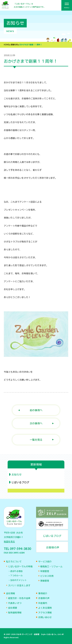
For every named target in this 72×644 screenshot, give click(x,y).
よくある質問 (45, 608)
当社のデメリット (18, 580)
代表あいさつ (15, 603)
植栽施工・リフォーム (51, 567)
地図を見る (9, 542)
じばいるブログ (20, 482)
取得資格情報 (15, 613)
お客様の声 (44, 598)
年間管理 (45, 571)
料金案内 (43, 603)
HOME (6, 45)
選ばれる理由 (16, 571)
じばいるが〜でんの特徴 (20, 567)
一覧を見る (36, 440)
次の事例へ (36, 423)
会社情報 (10, 593)
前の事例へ (36, 410)
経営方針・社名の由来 (19, 598)
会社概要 (13, 608)
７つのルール (16, 576)
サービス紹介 (45, 562)
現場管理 (45, 581)
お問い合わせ (45, 617)
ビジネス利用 (47, 576)
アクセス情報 (45, 613)
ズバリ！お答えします (19, 586)
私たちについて (14, 562)
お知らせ (14, 45)
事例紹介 (43, 593)
